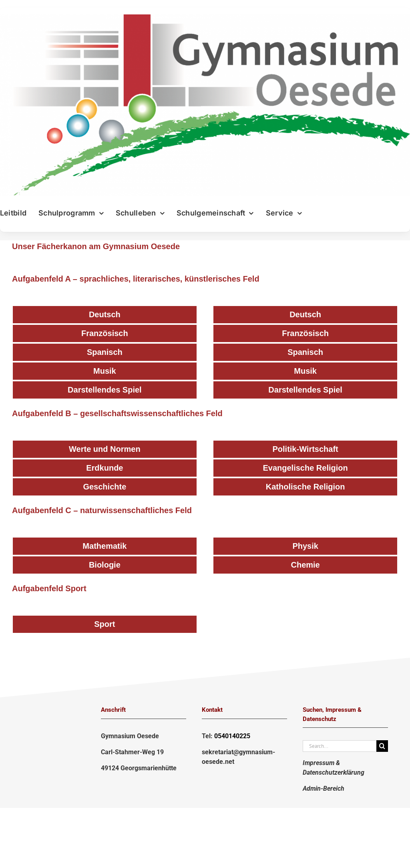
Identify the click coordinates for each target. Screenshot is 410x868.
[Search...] (340, 746)
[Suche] (382, 746)
